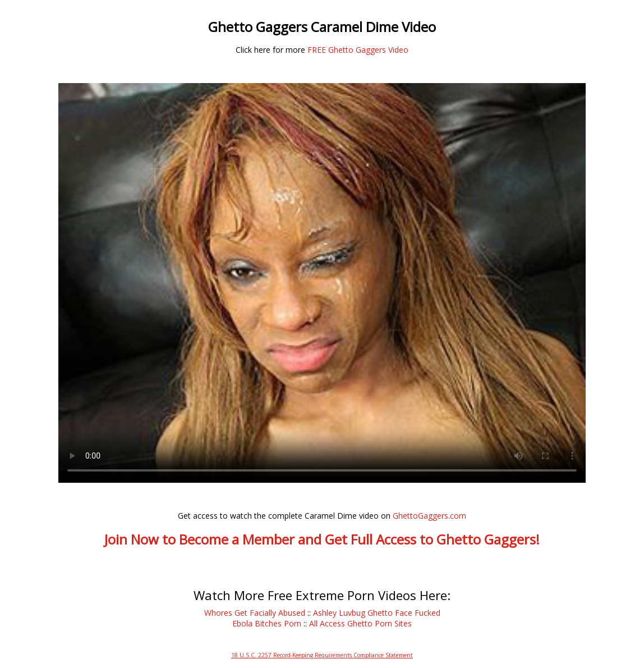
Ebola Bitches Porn (267, 623)
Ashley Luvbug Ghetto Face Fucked (377, 613)
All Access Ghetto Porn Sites (360, 623)
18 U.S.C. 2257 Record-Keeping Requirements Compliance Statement (322, 655)
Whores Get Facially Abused (255, 613)
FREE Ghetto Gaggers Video (358, 50)
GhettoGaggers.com (429, 516)
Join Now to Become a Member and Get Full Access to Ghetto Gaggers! (322, 539)
